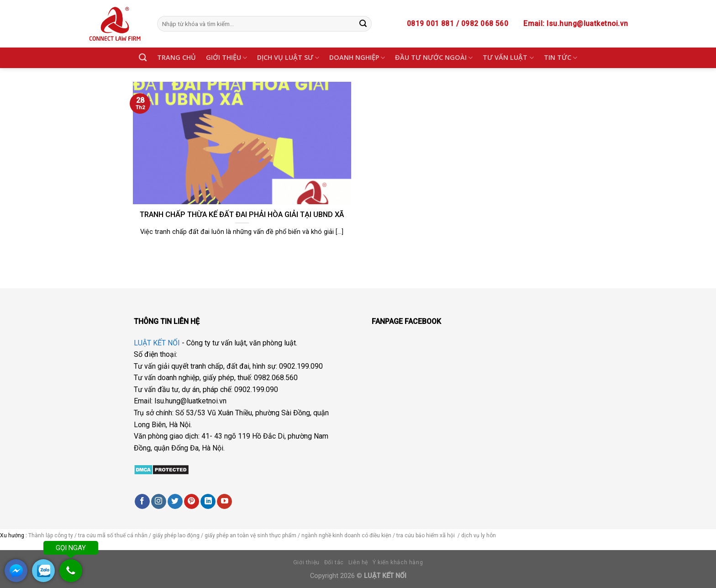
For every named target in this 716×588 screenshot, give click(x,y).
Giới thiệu (306, 562)
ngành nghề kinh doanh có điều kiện (347, 535)
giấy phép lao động (176, 535)
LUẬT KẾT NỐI (157, 343)
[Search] (143, 58)
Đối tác (334, 562)
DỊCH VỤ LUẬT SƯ (288, 58)
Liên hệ (358, 562)
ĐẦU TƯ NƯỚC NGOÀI (434, 58)
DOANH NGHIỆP (357, 58)
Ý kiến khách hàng (398, 562)
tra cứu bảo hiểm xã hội (426, 535)
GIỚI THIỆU (226, 58)
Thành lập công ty (51, 535)
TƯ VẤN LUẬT (508, 58)
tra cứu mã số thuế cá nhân (112, 535)
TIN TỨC (561, 58)
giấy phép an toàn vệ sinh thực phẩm (250, 535)
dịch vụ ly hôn (479, 535)
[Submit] (363, 24)
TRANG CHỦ (176, 57)
